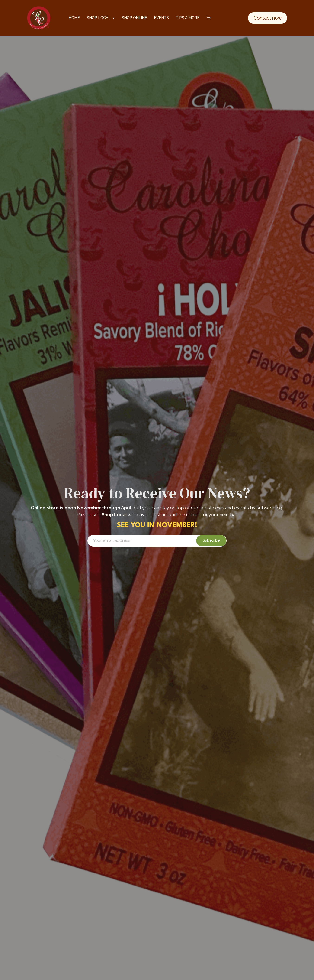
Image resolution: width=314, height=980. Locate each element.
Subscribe (211, 540)
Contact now (268, 18)
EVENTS (161, 18)
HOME (74, 18)
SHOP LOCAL (99, 18)
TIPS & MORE (188, 18)
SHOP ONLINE (134, 18)
